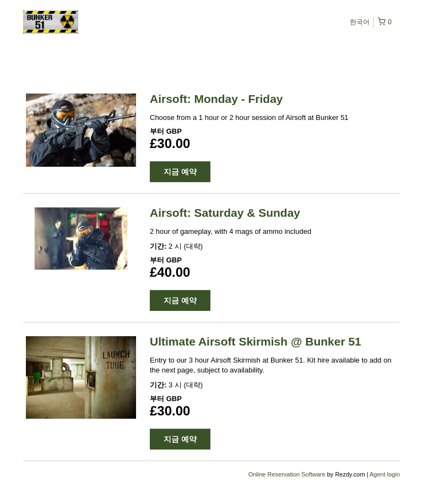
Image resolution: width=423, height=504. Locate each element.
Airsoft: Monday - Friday (216, 99)
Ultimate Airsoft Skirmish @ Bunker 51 (256, 341)
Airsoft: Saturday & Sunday (225, 213)
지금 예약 (180, 172)
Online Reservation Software (287, 474)
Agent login (385, 474)
